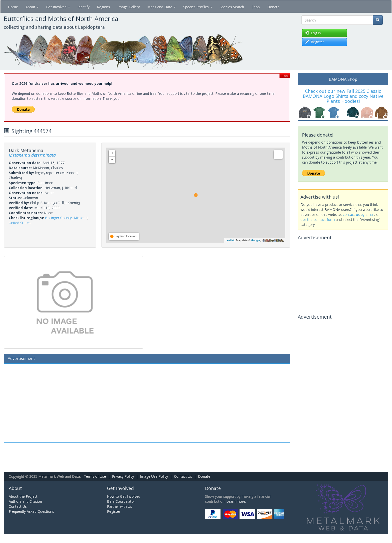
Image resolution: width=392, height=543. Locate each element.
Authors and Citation (25, 501)
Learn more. (236, 501)
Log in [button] (313, 33)
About (32, 7)
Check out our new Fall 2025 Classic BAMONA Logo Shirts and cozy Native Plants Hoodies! (343, 96)
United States (20, 223)
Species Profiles (198, 7)
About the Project (23, 496)
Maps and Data (161, 7)
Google (255, 240)
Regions (103, 7)
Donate (273, 7)
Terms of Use (95, 476)
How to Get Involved (124, 496)
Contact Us (183, 476)
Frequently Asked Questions (31, 511)
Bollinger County (58, 218)
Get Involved (58, 7)
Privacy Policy (123, 476)
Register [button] (315, 42)
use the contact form (318, 219)
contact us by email (358, 214)
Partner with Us (119, 506)
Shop (256, 7)
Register (114, 511)
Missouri (81, 218)
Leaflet (230, 240)
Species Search (232, 7)
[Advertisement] (147, 402)
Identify (83, 7)
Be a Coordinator (121, 501)
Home (13, 7)
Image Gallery (129, 7)
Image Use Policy (154, 476)
